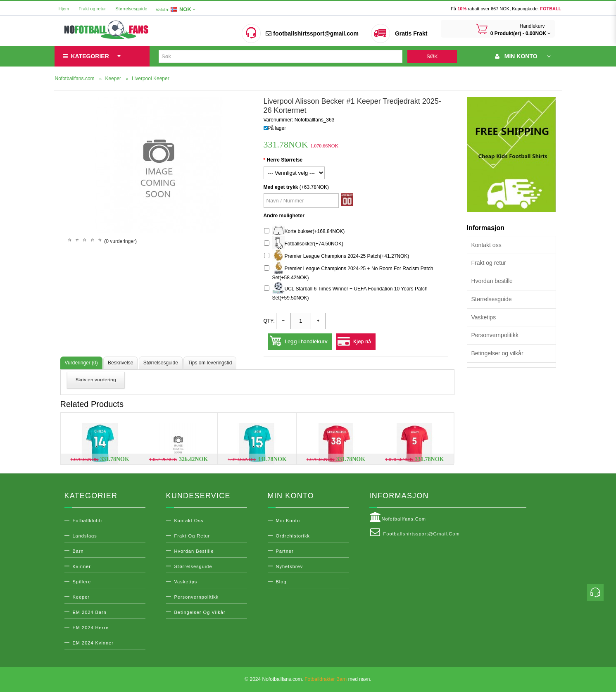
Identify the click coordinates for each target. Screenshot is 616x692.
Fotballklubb (87, 521)
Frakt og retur (92, 9)
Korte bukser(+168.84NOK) (304, 232)
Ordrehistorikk (293, 536)
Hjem (64, 9)
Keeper (81, 597)
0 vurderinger (120, 241)
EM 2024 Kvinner (93, 643)
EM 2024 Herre (91, 628)
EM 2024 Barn (90, 612)
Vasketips (484, 317)
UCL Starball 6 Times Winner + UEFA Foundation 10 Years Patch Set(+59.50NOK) (346, 292)
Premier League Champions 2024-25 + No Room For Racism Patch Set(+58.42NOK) (349, 272)
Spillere (82, 582)
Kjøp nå (362, 342)
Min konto (288, 521)
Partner (285, 551)
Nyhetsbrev (290, 566)
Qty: (269, 321)
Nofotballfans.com (398, 517)
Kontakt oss (486, 245)
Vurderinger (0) (81, 363)
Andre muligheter (284, 216)
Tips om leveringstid (210, 363)
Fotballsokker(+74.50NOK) (304, 244)
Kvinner (82, 566)
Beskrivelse (120, 363)
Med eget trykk (281, 187)
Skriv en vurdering (96, 380)
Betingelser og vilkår (497, 353)
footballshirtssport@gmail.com (312, 33)
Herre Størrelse (285, 160)
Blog (281, 582)
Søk (432, 56)
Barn (78, 551)
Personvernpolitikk (495, 335)
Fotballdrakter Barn (326, 679)
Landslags (85, 536)
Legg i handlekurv (306, 342)
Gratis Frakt (411, 33)
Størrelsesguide (131, 9)
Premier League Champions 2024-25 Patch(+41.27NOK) (337, 256)
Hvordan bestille (492, 281)
